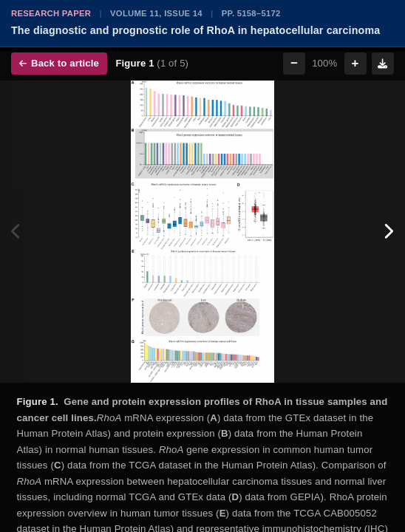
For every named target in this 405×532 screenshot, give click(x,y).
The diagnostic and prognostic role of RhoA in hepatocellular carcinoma (195, 30)
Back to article (59, 63)
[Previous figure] (17, 232)
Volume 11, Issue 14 (156, 13)
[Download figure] (383, 64)
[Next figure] (388, 232)
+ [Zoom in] (355, 63)
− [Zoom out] (294, 63)
